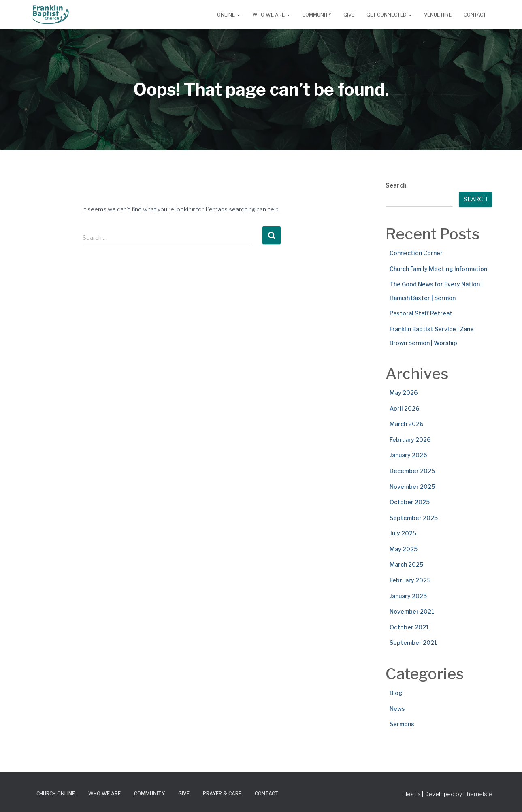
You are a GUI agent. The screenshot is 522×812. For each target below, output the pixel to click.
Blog (396, 693)
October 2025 (410, 502)
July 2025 (403, 533)
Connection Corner (416, 253)
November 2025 (412, 487)
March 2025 (406, 564)
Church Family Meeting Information (438, 269)
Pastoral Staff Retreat (421, 313)
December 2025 (412, 471)
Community (317, 15)
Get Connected (389, 15)
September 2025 (414, 518)
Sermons (402, 724)
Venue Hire (438, 15)
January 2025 (408, 596)
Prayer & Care (222, 794)
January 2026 (408, 455)
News (397, 709)
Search (396, 185)
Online (229, 15)
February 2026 (410, 440)
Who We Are (271, 15)
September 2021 (413, 643)
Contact (475, 15)
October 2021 (409, 627)
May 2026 (404, 393)
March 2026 (407, 424)
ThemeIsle (478, 794)
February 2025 (410, 580)
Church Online (56, 794)
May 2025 (404, 549)
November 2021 (412, 611)
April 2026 (405, 408)
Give (349, 15)
